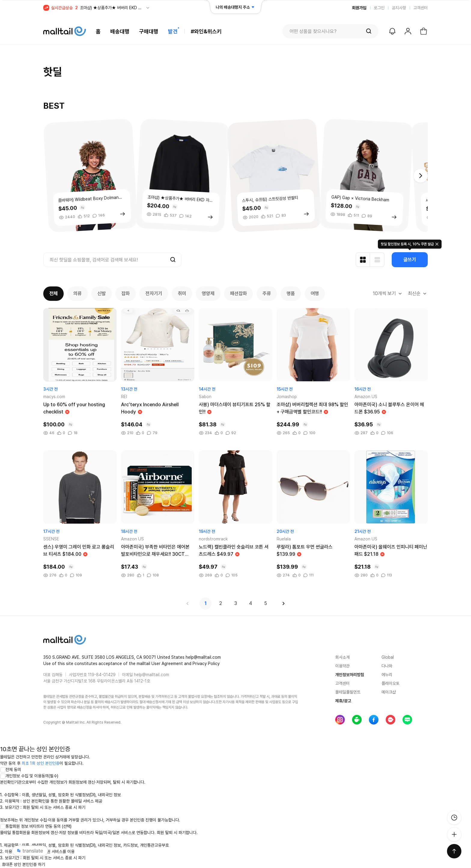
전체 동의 (11, 770)
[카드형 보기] (363, 260)
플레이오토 (390, 683)
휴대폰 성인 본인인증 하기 (23, 864)
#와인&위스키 (206, 31)
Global (388, 657)
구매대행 (149, 31)
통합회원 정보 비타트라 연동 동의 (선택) (36, 826)
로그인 (379, 8)
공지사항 (399, 8)
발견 (173, 31)
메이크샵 (389, 692)
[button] (421, 176)
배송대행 (120, 31)
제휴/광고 (343, 701)
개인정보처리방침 (350, 675)
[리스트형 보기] (377, 260)
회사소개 (342, 657)
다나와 (387, 666)
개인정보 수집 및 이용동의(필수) (29, 776)
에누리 (387, 675)
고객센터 (421, 8)
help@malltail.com (152, 675)
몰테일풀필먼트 (348, 692)
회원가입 (359, 8)
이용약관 (342, 666)
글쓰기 (410, 260)
